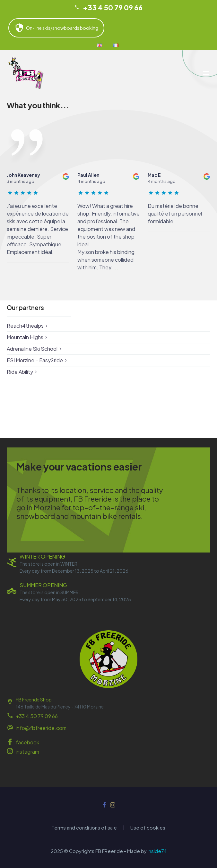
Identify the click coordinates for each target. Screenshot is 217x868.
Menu (206, 73)
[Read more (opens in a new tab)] (108, 729)
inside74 (157, 851)
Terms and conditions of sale (84, 828)
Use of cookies (148, 828)
